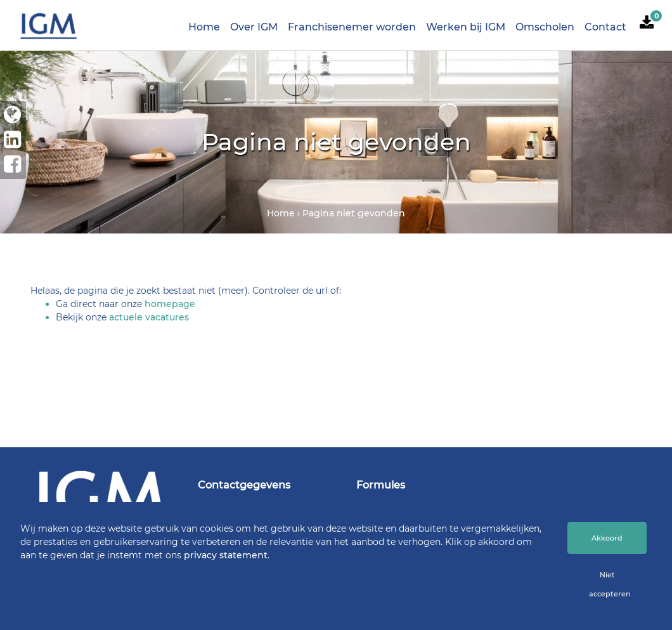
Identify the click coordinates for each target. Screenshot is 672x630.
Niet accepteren (610, 584)
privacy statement (226, 555)
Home (204, 27)
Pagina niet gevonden (354, 213)
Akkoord (607, 538)
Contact (605, 27)
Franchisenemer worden (352, 27)
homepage (170, 304)
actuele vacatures (149, 317)
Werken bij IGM (466, 27)
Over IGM (254, 27)
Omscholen (545, 27)
